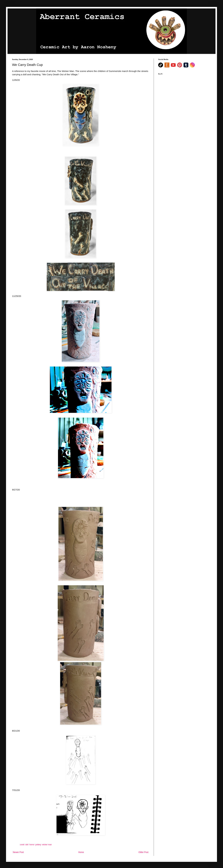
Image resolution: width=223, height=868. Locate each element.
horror (32, 845)
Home (81, 852)
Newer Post (18, 852)
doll (27, 845)
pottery (38, 845)
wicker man (47, 845)
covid (22, 845)
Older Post (143, 852)
